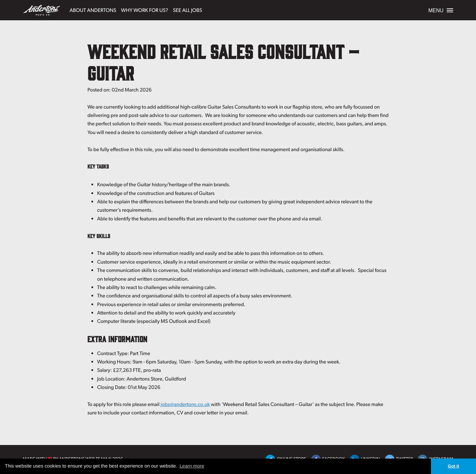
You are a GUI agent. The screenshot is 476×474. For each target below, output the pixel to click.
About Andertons (93, 10)
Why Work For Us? (145, 10)
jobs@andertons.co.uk (185, 404)
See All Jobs (187, 10)
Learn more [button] (192, 466)
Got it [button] (453, 466)
